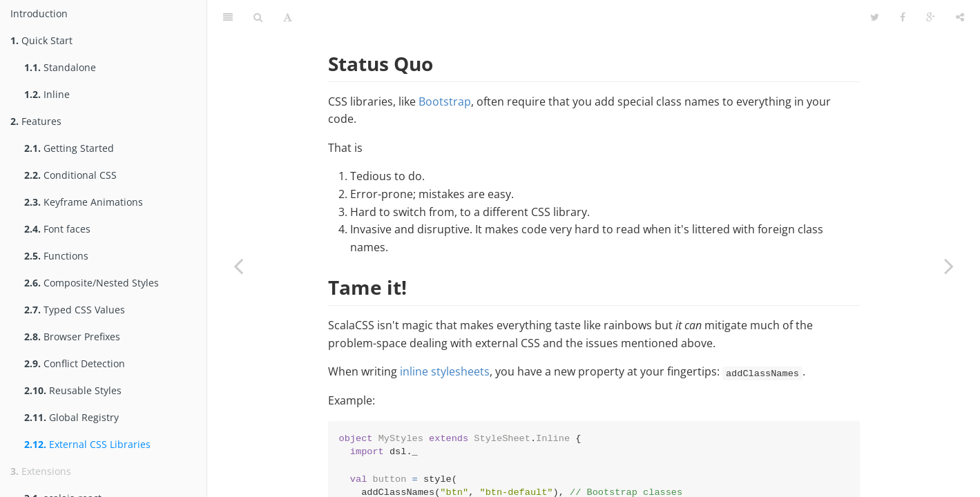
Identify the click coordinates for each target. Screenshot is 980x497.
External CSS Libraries (87, 444)
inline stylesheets (445, 371)
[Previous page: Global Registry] (238, 266)
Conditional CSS (70, 175)
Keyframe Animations (84, 202)
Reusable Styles (73, 390)
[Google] (931, 17)
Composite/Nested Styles (92, 283)
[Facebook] (903, 17)
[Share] (960, 17)
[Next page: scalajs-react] (949, 266)
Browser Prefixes (72, 337)
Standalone (60, 67)
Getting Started (69, 148)
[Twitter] (875, 17)
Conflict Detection (75, 363)
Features (36, 121)
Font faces (57, 229)
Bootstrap (445, 101)
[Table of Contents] (228, 17)
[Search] (258, 17)
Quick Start (41, 40)
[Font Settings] (288, 17)
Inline (47, 94)
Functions (56, 256)
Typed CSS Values (75, 310)
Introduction (39, 13)
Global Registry (71, 417)
